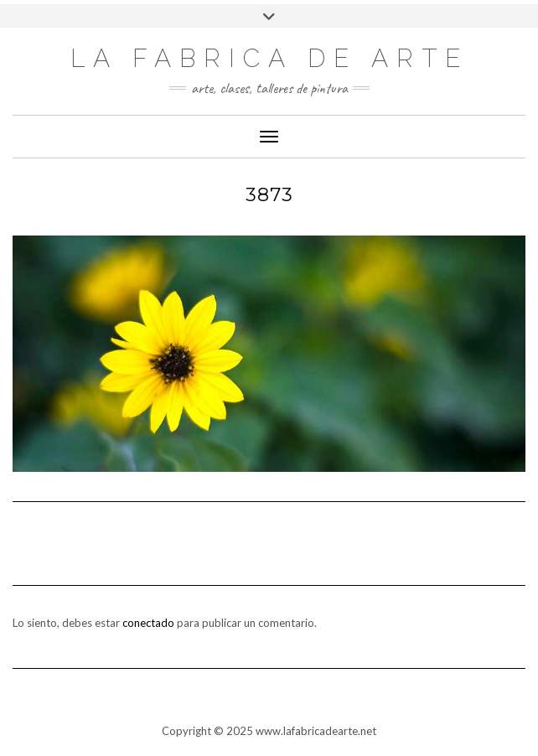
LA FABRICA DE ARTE (269, 58)
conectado (148, 623)
